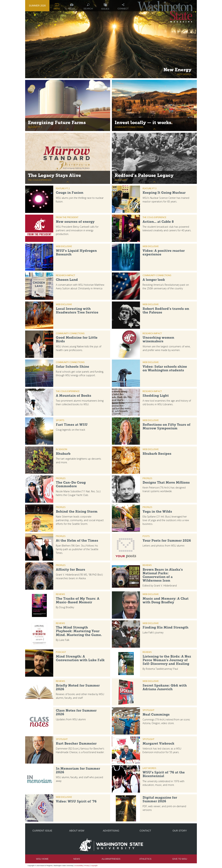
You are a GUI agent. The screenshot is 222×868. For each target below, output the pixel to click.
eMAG (57, 7)
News (77, 859)
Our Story (180, 831)
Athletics (145, 859)
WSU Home (42, 859)
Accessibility (79, 866)
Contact (145, 831)
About (77, 831)
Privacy (87, 866)
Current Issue (42, 831)
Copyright (94, 866)
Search (88, 7)
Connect (123, 7)
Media (72, 7)
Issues (105, 7)
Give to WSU (180, 859)
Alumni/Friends (111, 859)
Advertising (111, 831)
